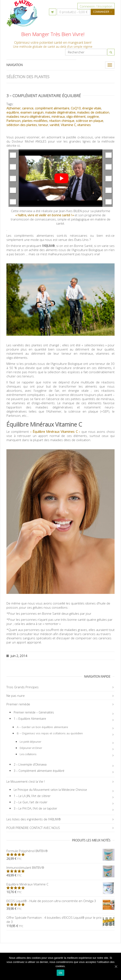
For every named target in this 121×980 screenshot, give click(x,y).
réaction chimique (62, 121)
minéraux (58, 116)
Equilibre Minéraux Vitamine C (60, 884)
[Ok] (116, 966)
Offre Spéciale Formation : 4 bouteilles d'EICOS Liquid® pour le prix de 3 (60, 920)
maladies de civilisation (93, 112)
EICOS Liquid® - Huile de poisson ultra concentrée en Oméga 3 (60, 901)
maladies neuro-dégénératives (28, 116)
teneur (43, 125)
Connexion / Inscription (96, 6)
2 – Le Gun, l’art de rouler (31, 802)
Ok (60, 973)
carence (28, 108)
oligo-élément (76, 116)
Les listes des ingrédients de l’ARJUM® (34, 819)
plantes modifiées (35, 121)
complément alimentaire (52, 108)
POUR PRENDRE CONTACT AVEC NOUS (33, 828)
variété (54, 125)
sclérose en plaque (89, 121)
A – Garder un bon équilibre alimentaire (42, 727)
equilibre (13, 112)
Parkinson (13, 121)
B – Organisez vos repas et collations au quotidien (50, 733)
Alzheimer (13, 108)
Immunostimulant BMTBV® (60, 867)
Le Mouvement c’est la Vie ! (26, 781)
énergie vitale (92, 108)
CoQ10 (76, 108)
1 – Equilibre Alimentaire (30, 719)
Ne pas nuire (16, 696)
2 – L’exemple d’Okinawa (30, 764)
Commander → (103, 12)
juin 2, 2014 (17, 656)
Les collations (28, 754)
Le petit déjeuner (31, 742)
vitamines (84, 125)
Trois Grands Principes (23, 687)
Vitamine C (68, 125)
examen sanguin (32, 112)
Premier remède (18, 704)
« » (55, 432)
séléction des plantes (22, 125)
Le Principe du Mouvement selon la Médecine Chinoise (50, 790)
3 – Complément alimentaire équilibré (44, 96)
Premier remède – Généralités (34, 712)
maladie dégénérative (60, 112)
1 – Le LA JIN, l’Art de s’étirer (32, 796)
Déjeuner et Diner (31, 748)
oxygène (93, 116)
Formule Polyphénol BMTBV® (60, 851)
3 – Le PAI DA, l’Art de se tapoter (35, 808)
